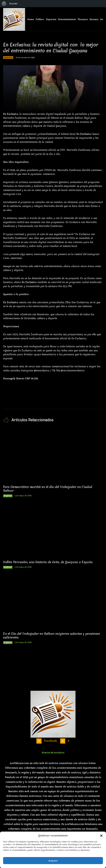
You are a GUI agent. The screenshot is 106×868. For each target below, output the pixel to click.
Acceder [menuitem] (13, 4)
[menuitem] (4, 4)
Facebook (50, 741)
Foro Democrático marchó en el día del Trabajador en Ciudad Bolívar (48, 489)
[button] (101, 836)
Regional (8, 58)
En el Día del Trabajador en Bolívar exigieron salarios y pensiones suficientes (51, 636)
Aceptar (53, 861)
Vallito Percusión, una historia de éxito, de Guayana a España (48, 562)
